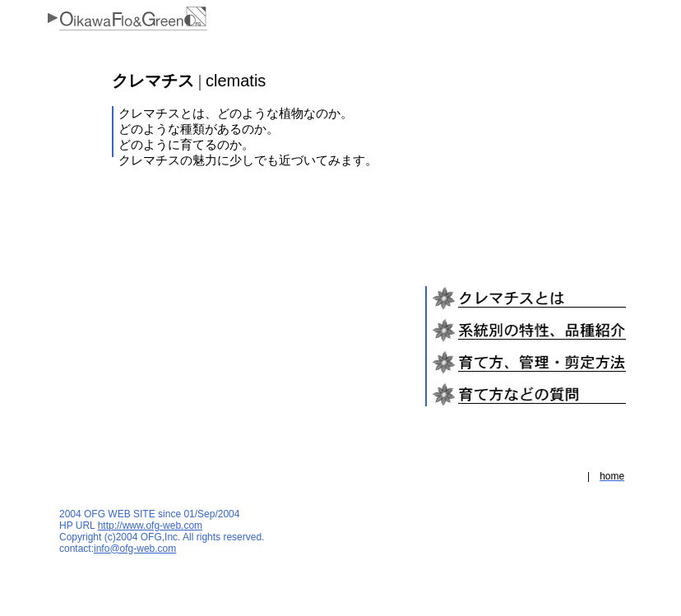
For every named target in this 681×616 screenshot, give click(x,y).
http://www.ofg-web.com (150, 526)
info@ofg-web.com (135, 549)
